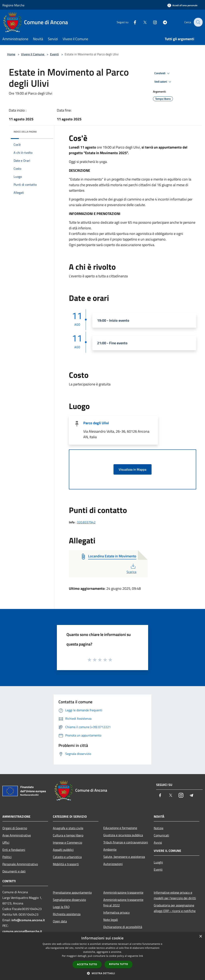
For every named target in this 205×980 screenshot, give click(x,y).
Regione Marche (13, 5)
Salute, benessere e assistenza (124, 857)
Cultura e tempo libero (68, 835)
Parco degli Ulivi (96, 423)
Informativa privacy (117, 912)
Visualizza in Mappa (133, 469)
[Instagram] (152, 22)
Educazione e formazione (120, 828)
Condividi (163, 73)
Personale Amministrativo (20, 864)
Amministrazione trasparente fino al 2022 (123, 902)
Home (11, 54)
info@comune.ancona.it (28, 920)
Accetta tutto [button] (87, 964)
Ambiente (110, 849)
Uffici (6, 842)
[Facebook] (132, 22)
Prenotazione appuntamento (72, 892)
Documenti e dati (14, 871)
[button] (102, 973)
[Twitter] (142, 22)
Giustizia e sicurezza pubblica (123, 835)
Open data (60, 921)
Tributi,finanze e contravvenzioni (126, 842)
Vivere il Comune (33, 54)
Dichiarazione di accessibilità (123, 927)
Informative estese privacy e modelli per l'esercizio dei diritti (175, 895)
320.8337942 (86, 522)
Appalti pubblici (63, 850)
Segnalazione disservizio (69, 900)
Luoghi (158, 862)
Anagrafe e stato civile (68, 828)
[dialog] (102, 956)
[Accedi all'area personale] (182, 5)
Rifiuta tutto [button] (119, 964)
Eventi (54, 54)
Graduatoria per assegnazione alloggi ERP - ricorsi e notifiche (175, 908)
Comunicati (161, 835)
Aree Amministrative (17, 835)
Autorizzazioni (113, 864)
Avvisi (158, 842)
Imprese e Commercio (67, 842)
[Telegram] (162, 22)
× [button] (200, 937)
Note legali (111, 920)
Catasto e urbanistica (67, 857)
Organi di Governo (15, 828)
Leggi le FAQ (61, 907)
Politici (7, 857)
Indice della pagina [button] (25, 132)
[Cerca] (198, 22)
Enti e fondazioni (14, 850)
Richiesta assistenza (67, 914)
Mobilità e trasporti (66, 864)
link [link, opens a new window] (141, 956)
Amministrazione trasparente (123, 892)
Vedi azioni (163, 82)
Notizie (159, 828)
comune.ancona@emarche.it (22, 931)
